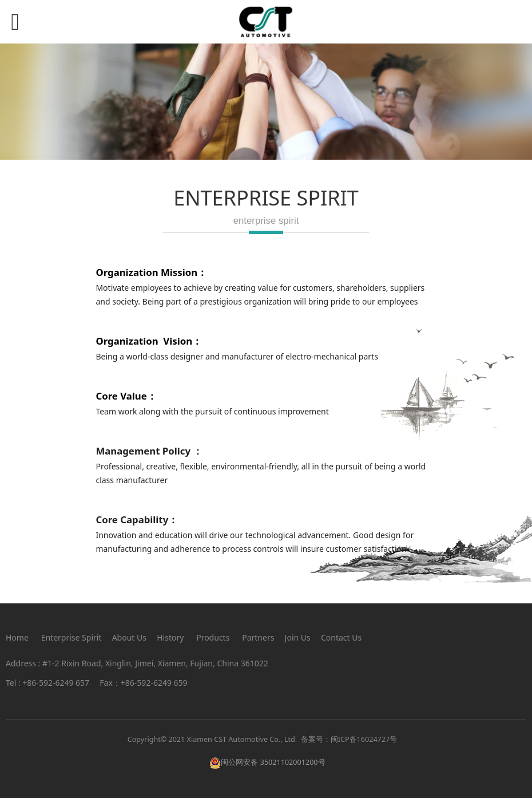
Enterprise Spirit (72, 637)
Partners (258, 637)
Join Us (298, 637)
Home (17, 637)
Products (213, 637)
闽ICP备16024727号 (364, 739)
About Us (129, 637)
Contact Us (341, 637)
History (170, 637)
